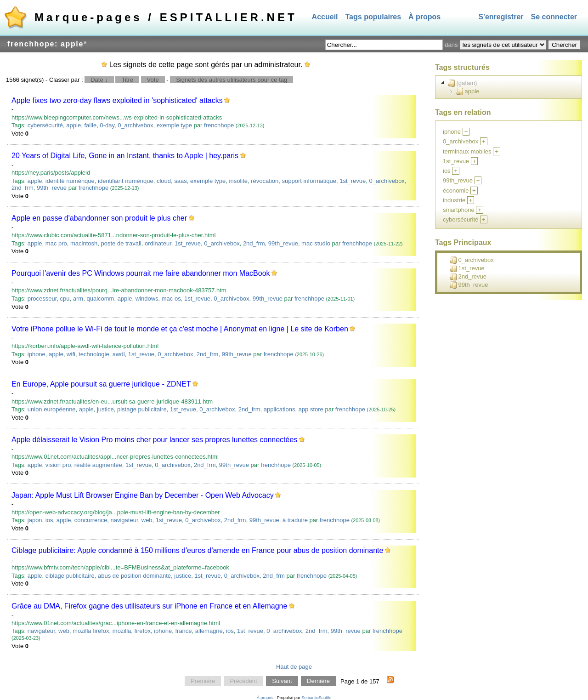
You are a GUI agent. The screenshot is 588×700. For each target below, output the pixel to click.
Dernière (318, 681)
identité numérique (70, 181)
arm (78, 299)
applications (280, 409)
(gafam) (463, 83)
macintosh (84, 243)
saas (180, 181)
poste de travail (121, 243)
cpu (65, 299)
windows (147, 299)
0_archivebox (135, 125)
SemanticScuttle (316, 698)
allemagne (209, 631)
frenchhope (219, 125)
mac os (171, 299)
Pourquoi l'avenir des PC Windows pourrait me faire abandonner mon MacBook (141, 273)
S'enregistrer (501, 17)
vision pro (58, 465)
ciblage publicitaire (70, 576)
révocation (265, 181)
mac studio (316, 243)
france (183, 631)
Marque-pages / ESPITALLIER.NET (166, 17)
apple (73, 125)
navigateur (124, 520)
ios (49, 520)
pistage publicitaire (142, 409)
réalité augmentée (98, 465)
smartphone (459, 210)
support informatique (309, 181)
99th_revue (52, 188)
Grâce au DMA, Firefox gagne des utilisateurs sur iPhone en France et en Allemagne (149, 606)
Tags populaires (373, 17)
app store (311, 409)
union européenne (52, 409)
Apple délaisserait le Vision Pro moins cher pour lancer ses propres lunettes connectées (154, 440)
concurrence (91, 520)
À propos (424, 17)
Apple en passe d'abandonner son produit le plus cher (99, 218)
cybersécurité (45, 125)
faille (90, 125)
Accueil (325, 17)
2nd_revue (468, 277)
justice (105, 409)
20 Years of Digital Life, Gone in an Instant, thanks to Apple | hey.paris (125, 156)
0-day (107, 125)
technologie (94, 354)
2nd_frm (23, 188)
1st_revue (353, 181)
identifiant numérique (126, 181)
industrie (454, 200)
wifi (71, 354)
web (147, 520)
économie (456, 191)
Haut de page (294, 667)
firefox (143, 631)
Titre (127, 80)
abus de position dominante (134, 576)
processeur (42, 299)
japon (35, 520)
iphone (37, 354)
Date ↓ (99, 80)
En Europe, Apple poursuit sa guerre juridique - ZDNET (101, 384)
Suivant (282, 681)
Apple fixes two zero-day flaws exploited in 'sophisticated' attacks (117, 100)
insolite (238, 181)
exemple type (174, 125)
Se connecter (554, 17)
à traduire (295, 520)
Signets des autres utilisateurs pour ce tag (232, 80)
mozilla (122, 631)
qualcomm (100, 299)
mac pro (56, 243)
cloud (164, 181)
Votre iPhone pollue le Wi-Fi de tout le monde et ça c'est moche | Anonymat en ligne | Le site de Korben (180, 329)
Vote (153, 80)
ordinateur (158, 243)
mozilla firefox (91, 631)
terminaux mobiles (467, 151)
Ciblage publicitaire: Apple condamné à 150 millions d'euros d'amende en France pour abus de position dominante (197, 550)
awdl (119, 354)
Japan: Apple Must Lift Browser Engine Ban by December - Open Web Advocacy (143, 495)
